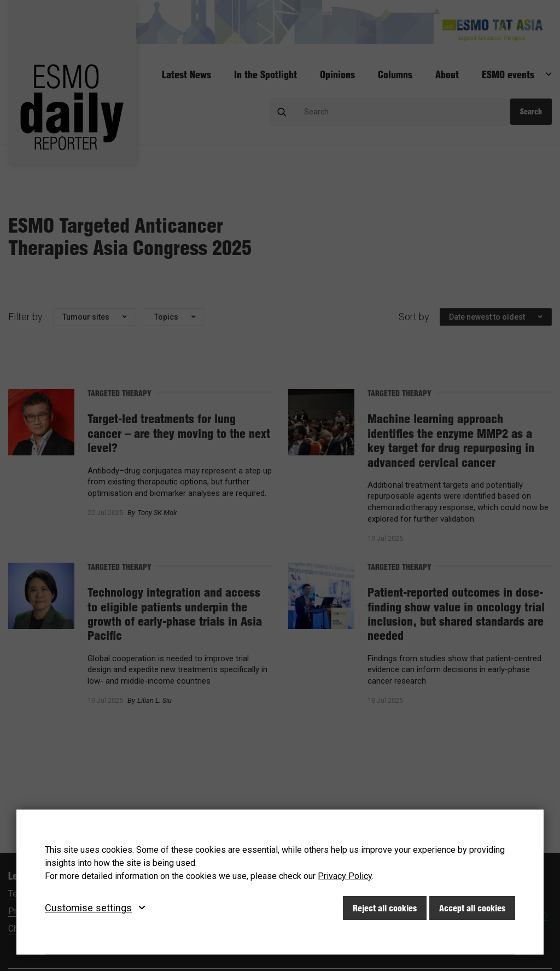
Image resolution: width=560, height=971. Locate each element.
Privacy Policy (345, 876)
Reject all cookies (385, 908)
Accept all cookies (472, 908)
